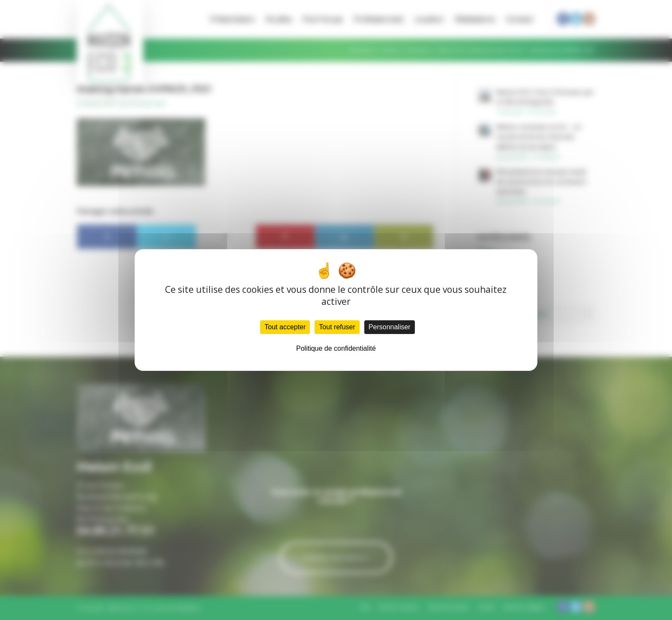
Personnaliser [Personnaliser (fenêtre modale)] (390, 327)
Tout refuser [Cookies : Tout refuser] (337, 327)
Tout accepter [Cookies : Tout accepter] (285, 327)
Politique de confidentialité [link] (336, 348)
